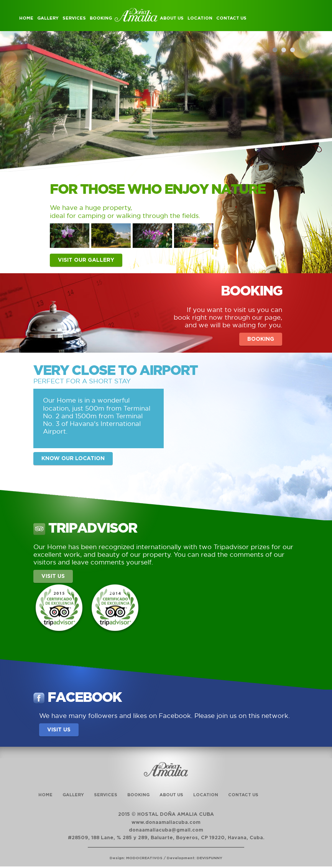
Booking (101, 18)
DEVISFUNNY (210, 858)
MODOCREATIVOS (144, 858)
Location (200, 18)
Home (26, 18)
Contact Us (231, 18)
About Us (172, 18)
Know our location (73, 459)
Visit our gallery (86, 260)
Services (74, 18)
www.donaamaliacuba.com (166, 823)
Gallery (48, 18)
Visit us (53, 576)
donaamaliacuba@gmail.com (166, 830)
